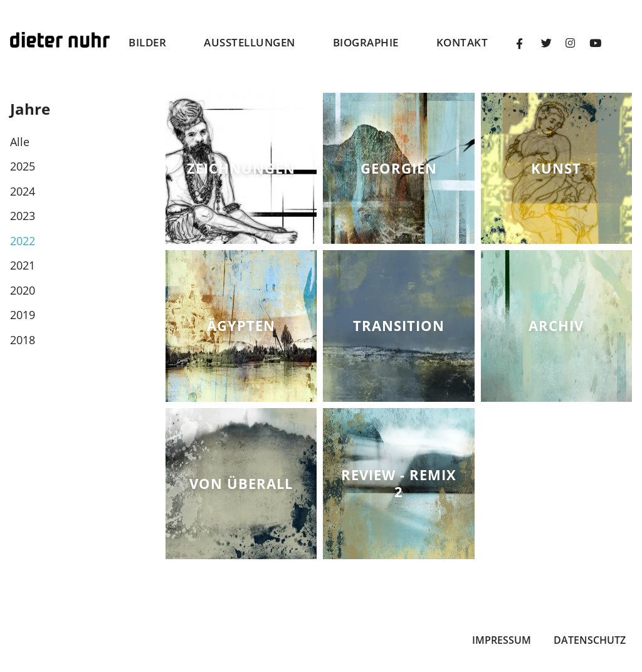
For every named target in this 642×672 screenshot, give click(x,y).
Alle (20, 142)
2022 (23, 241)
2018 (23, 340)
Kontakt (462, 43)
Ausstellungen (250, 43)
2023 (23, 216)
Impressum (502, 640)
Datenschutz (590, 640)
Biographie (366, 43)
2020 (23, 290)
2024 (23, 191)
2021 (23, 265)
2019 (23, 315)
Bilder (147, 43)
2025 (23, 166)
